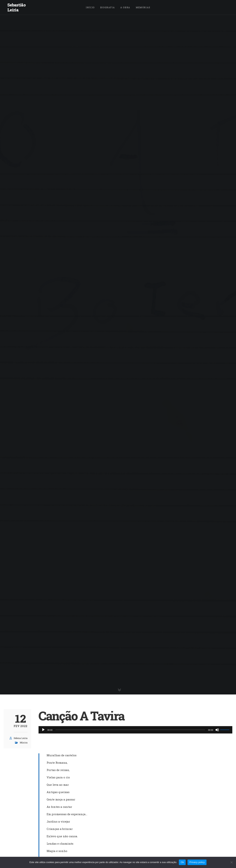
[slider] (130, 730)
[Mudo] (217, 730)
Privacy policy (197, 862)
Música (24, 743)
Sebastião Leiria (17, 7)
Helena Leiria (21, 738)
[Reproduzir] (43, 730)
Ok (182, 862)
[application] (135, 730)
